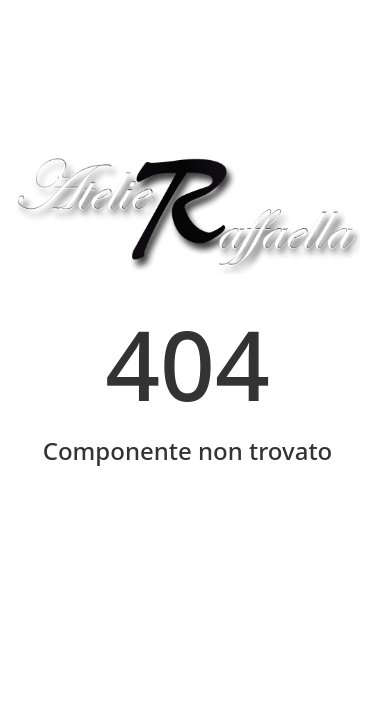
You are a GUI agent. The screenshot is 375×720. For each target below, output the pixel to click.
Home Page (187, 537)
